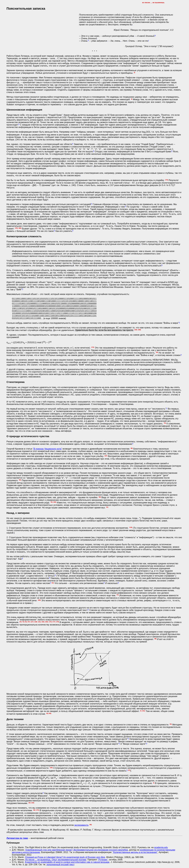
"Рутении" (103, 860)
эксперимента (81, 825)
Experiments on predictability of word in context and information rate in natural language (67, 862)
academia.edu (161, 847)
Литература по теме (17, 838)
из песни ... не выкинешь (153, 3)
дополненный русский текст (60, 865)
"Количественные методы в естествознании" (135, 852)
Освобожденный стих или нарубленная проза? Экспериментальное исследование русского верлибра (77, 850)
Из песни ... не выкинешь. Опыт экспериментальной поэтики (56, 860)
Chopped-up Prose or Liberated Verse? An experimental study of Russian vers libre (65, 857)
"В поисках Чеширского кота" (47, 449)
